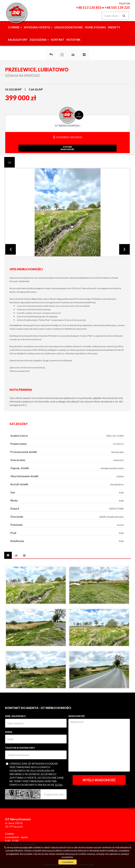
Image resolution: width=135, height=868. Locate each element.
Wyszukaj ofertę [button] (38, 27)
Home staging (95, 27)
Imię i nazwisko (15, 716)
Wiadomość (77, 716)
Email (9, 732)
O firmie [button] (15, 27)
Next (124, 249)
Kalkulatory (18, 40)
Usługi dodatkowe (69, 27)
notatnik (73, 40)
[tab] (9, 162)
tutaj (59, 785)
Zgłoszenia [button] (39, 40)
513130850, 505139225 (68, 137)
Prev (11, 249)
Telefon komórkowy (20, 748)
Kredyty (114, 27)
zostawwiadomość (67, 148)
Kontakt (58, 40)
